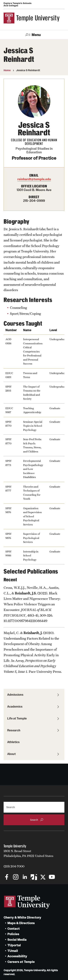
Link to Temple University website (27, 902)
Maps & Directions (21, 923)
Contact (14, 929)
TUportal (14, 945)
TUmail (13, 951)
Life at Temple (17, 718)
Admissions (15, 695)
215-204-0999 (34, 201)
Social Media (17, 940)
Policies (13, 934)
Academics (15, 706)
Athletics (13, 742)
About (11, 754)
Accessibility (17, 956)
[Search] (34, 807)
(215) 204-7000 (14, 866)
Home (7, 70)
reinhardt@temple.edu (34, 179)
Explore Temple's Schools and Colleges (18, 4)
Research (14, 730)
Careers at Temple (21, 962)
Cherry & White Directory (22, 918)
